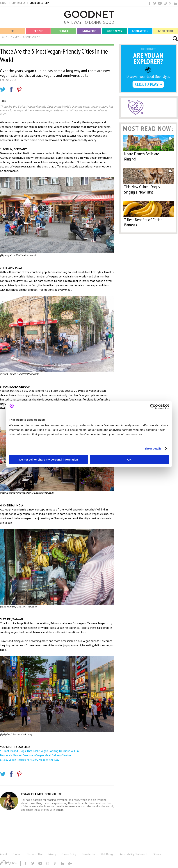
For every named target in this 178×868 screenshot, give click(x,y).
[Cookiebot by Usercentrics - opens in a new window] (153, 406)
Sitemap (158, 854)
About (4, 854)
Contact (17, 854)
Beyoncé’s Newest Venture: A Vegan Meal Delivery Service (35, 755)
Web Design (107, 854)
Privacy (52, 854)
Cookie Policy (69, 854)
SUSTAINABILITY (31, 37)
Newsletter (89, 854)
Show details (153, 449)
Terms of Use (35, 854)
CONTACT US (19, 3)
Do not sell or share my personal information (49, 460)
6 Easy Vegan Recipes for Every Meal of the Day (30, 760)
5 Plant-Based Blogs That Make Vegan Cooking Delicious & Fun (39, 751)
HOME (4, 37)
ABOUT (4, 3)
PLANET (15, 37)
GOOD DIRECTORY (39, 3)
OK (129, 460)
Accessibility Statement (133, 854)
